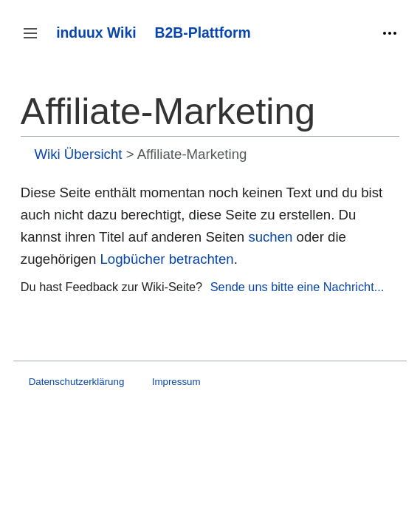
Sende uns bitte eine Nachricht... (297, 287)
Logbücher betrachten (167, 259)
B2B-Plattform (203, 33)
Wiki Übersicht (78, 154)
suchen (270, 237)
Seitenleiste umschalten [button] (35, 40)
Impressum (176, 382)
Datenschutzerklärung (77, 382)
